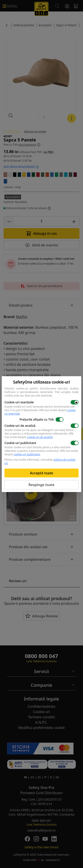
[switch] (75, 402)
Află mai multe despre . (40, 412)
